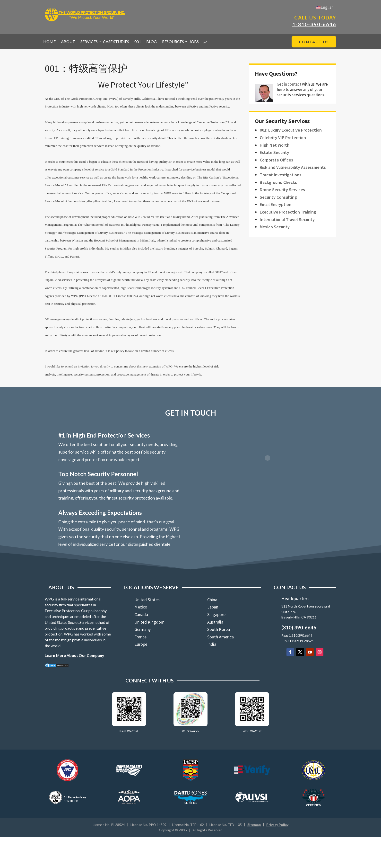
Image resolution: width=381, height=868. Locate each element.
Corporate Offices (276, 160)
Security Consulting (278, 197)
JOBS (194, 42)
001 (138, 42)
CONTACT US (314, 42)
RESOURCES (173, 42)
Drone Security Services (282, 190)
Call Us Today (315, 18)
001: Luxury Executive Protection (291, 130)
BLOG (152, 42)
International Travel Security (287, 219)
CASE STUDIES (116, 42)
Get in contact (289, 84)
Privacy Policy (277, 825)
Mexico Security (275, 227)
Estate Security (274, 152)
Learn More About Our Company (74, 655)
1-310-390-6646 (314, 24)
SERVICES (89, 42)
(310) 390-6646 (299, 627)
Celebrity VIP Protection (283, 138)
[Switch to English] (325, 7)
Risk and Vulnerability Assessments (293, 167)
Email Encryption (276, 204)
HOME (49, 42)
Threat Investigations (281, 175)
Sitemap (254, 825)
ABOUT (68, 42)
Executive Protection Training (288, 212)
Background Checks (278, 182)
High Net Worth (275, 145)
